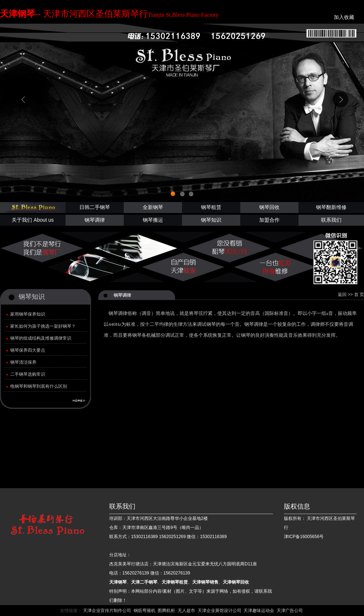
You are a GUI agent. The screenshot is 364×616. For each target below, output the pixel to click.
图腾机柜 (166, 611)
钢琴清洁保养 (23, 362)
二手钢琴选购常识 (28, 374)
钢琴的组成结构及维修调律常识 (41, 338)
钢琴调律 (95, 220)
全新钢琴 (153, 207)
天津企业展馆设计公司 (219, 611)
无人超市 (186, 611)
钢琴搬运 (153, 220)
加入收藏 (345, 17)
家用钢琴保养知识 (28, 314)
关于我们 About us (33, 220)
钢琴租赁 (211, 207)
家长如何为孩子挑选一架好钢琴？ (43, 326)
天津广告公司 (290, 611)
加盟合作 (269, 220)
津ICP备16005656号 (304, 537)
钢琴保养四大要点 (28, 350)
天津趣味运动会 (259, 611)
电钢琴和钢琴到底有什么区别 (39, 386)
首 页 (359, 295)
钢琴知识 (211, 220)
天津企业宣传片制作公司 (107, 611)
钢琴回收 (269, 207)
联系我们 (331, 220)
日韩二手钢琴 (95, 207)
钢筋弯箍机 (145, 611)
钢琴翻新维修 (331, 207)
